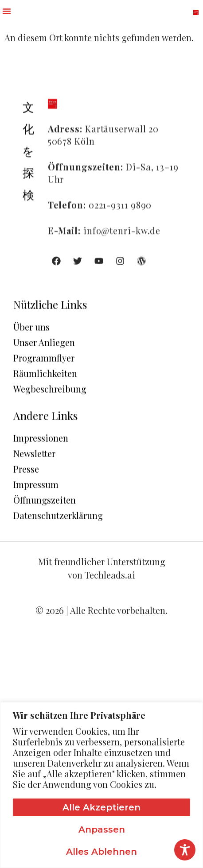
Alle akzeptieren (101, 807)
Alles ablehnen (101, 852)
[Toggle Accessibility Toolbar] (185, 850)
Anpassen (102, 829)
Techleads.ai (110, 575)
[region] (101, 785)
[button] (7, 11)
